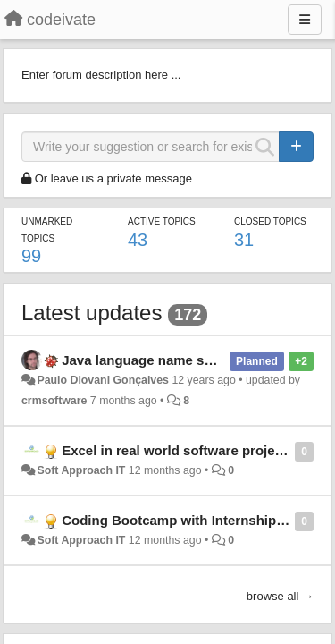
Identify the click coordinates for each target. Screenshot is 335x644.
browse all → (280, 596)
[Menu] (305, 20)
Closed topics (270, 221)
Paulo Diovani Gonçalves (103, 380)
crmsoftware (54, 401)
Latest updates (92, 313)
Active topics (162, 221)
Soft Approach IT (81, 470)
